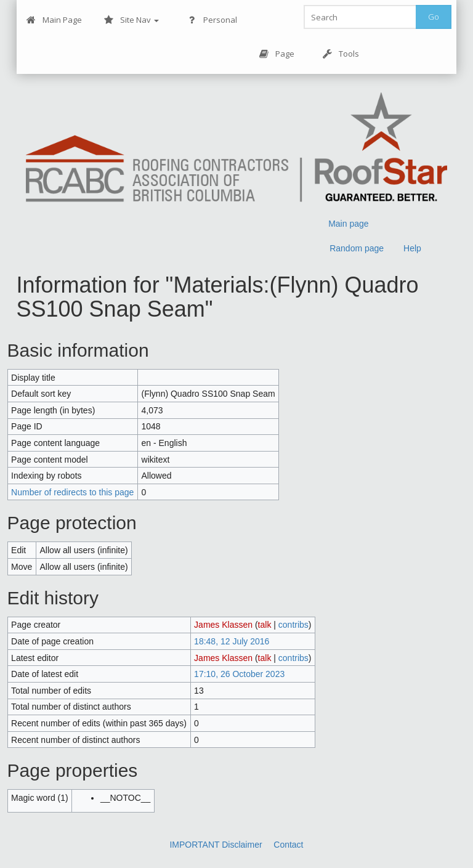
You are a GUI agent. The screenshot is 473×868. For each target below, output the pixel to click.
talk (265, 625)
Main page (348, 224)
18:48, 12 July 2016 (232, 641)
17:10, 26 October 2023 (239, 674)
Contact (288, 845)
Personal (212, 20)
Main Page (54, 20)
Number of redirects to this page (72, 492)
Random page (357, 248)
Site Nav (131, 20)
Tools (341, 54)
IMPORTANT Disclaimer (216, 845)
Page (277, 54)
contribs (293, 625)
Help (412, 248)
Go (434, 17)
